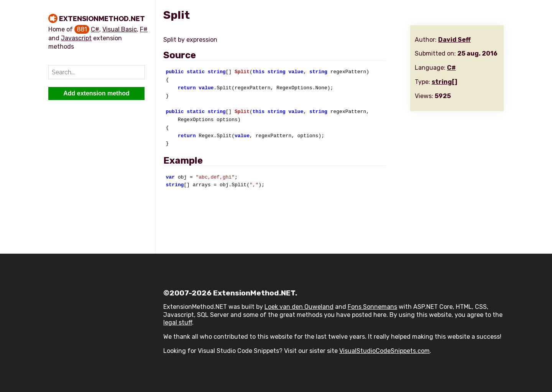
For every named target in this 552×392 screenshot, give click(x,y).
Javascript (76, 38)
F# (144, 29)
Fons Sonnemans (372, 307)
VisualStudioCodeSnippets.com (384, 351)
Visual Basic (120, 29)
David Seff (454, 40)
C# (95, 29)
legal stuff (178, 322)
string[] (444, 82)
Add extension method (96, 93)
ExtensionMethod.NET (102, 19)
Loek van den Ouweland (299, 307)
